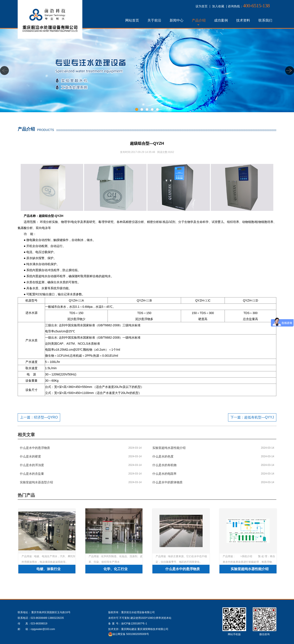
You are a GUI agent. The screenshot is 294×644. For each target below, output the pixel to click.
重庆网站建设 (129, 629)
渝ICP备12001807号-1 (134, 624)
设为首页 (202, 6)
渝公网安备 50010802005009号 (131, 634)
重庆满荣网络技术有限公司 (153, 629)
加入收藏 (218, 6)
